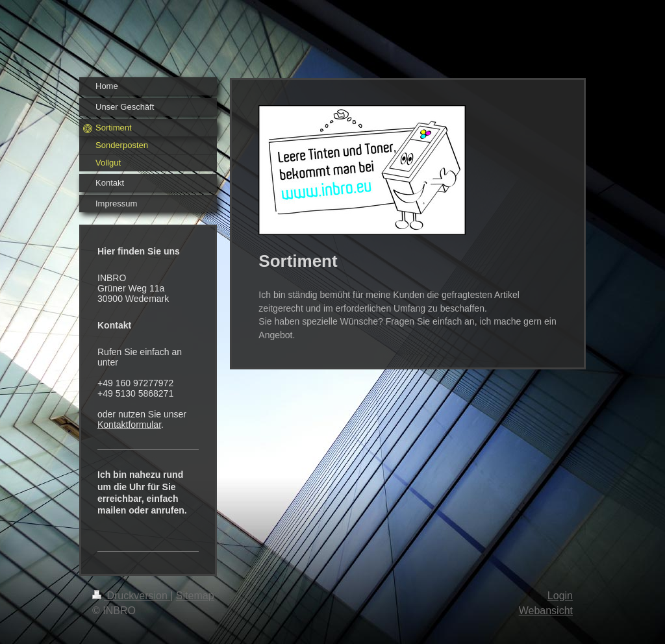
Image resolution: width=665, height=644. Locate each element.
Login (560, 596)
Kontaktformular (129, 425)
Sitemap (195, 596)
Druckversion (131, 596)
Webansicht (546, 611)
